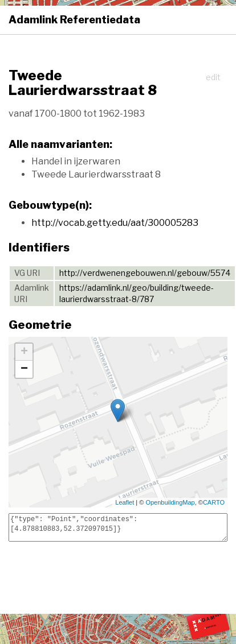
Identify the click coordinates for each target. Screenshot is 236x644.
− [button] (24, 369)
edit (213, 77)
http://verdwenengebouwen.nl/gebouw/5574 (145, 273)
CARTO (214, 502)
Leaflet (125, 502)
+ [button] (24, 352)
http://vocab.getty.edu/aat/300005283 (115, 223)
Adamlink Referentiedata (74, 20)
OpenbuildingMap (170, 502)
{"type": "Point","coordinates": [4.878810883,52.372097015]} (118, 527)
